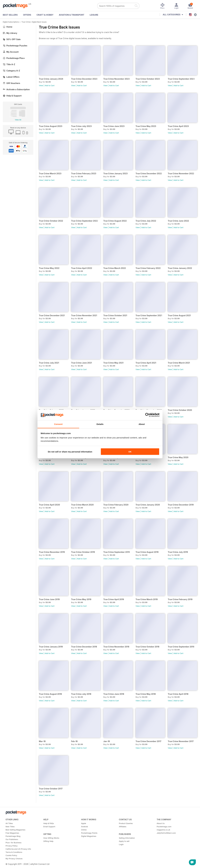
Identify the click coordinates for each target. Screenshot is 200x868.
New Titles (10, 827)
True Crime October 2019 (83, 552)
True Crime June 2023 (114, 126)
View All (18, 120)
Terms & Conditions (14, 852)
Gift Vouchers (11, 83)
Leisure (94, 15)
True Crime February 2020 (116, 505)
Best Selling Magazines (15, 830)
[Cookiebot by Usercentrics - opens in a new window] (147, 415)
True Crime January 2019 (51, 647)
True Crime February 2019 (180, 599)
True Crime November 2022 (181, 173)
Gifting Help (48, 841)
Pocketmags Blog (13, 836)
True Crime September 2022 (85, 221)
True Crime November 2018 (116, 647)
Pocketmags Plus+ (14, 58)
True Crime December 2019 (181, 505)
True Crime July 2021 (49, 363)
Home (8, 27)
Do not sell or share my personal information (70, 452)
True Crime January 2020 (148, 505)
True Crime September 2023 (181, 79)
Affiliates (123, 827)
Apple (84, 823)
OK (130, 452)
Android (84, 827)
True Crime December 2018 (84, 647)
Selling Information (127, 838)
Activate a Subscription (16, 89)
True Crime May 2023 (146, 126)
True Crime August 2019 (147, 552)
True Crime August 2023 (51, 126)
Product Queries (126, 823)
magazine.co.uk (163, 830)
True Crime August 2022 (115, 221)
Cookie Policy (11, 855)
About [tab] (142, 424)
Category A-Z (11, 71)
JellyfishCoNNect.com (166, 833)
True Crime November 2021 (84, 315)
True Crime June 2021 (81, 363)
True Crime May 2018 (146, 694)
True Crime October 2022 (51, 221)
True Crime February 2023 (84, 173)
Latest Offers (11, 77)
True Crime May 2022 (49, 268)
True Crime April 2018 (178, 694)
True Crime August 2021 (179, 315)
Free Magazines (12, 833)
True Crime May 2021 (113, 363)
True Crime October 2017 (51, 789)
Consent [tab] (58, 424)
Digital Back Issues (39, 22)
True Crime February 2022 (148, 268)
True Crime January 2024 (51, 79)
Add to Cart (50, 85)
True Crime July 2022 (146, 221)
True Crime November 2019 (52, 552)
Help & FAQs (49, 823)
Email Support (49, 827)
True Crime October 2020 (180, 410)
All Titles (9, 823)
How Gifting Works (51, 838)
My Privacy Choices (14, 859)
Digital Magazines (89, 836)
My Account (11, 52)
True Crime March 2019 (147, 599)
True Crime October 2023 (148, 79)
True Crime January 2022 (180, 268)
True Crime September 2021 (149, 315)
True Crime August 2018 (50, 694)
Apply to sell (124, 841)
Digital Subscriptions (11, 22)
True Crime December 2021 (52, 315)
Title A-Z (9, 64)
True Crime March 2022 (115, 268)
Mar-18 (42, 741)
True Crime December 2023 (84, 79)
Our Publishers (12, 839)
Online (84, 830)
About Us (161, 823)
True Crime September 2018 (181, 647)
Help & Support (12, 96)
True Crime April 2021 (146, 363)
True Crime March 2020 (82, 505)
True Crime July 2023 (81, 126)
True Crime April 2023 (178, 126)
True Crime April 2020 (49, 505)
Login (121, 844)
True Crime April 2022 (82, 268)
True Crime (26, 22)
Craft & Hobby (45, 15)
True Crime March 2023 (50, 173)
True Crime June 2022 (178, 221)
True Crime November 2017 (181, 741)
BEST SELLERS (10, 15)
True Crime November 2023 (117, 79)
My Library (10, 33)
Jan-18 (107, 741)
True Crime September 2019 (117, 552)
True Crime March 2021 (179, 363)
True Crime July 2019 (178, 552)
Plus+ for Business (13, 843)
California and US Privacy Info (18, 849)
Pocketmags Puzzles (15, 46)
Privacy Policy (12, 846)
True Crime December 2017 (148, 741)
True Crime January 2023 (115, 173)
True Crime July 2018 (81, 694)
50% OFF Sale (12, 39)
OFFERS (27, 15)
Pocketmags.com (164, 827)
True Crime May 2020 (178, 457)
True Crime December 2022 (149, 173)
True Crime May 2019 (81, 599)
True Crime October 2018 (147, 647)
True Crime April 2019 (114, 599)
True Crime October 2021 (115, 315)
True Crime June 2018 (114, 694)
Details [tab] (100, 424)
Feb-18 (74, 741)
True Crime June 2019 (49, 599)
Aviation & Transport (72, 15)
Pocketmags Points (89, 833)
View (41, 85)
